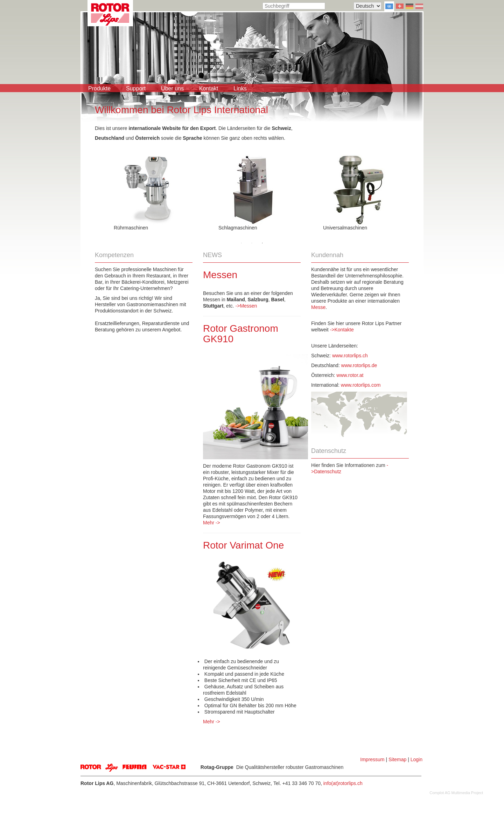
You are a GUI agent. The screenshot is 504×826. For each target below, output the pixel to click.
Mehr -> (212, 523)
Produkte (99, 88)
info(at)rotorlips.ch (343, 783)
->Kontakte (342, 330)
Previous (90, 189)
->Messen (246, 306)
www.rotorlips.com (361, 385)
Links (240, 88)
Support (136, 88)
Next (414, 189)
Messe (318, 307)
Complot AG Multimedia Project (456, 793)
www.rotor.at (350, 375)
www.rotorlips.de (359, 365)
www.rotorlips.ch (350, 356)
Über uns (172, 88)
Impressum (372, 759)
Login (416, 759)
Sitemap (397, 759)
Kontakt (209, 88)
